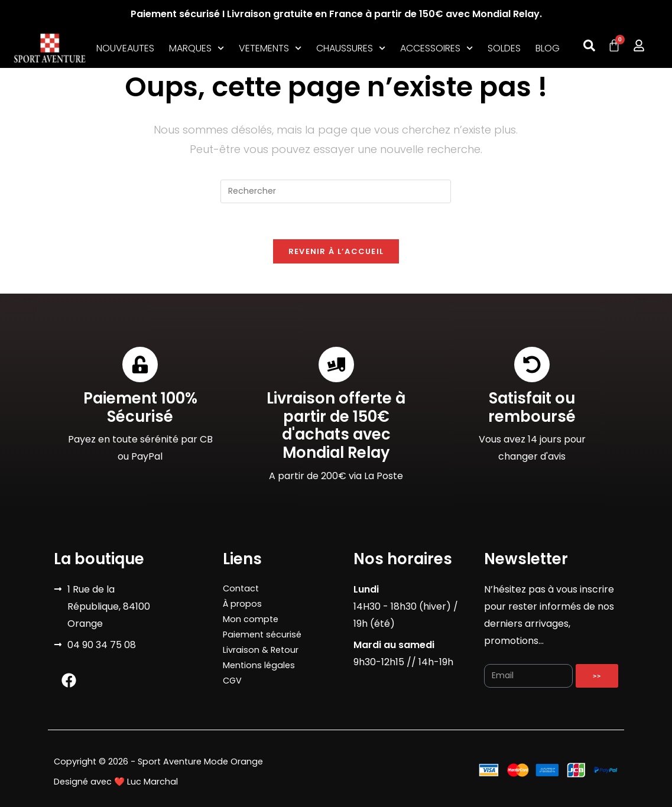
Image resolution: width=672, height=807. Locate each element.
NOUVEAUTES (125, 48)
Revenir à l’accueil (336, 251)
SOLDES (504, 48)
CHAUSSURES (351, 48)
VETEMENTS (270, 48)
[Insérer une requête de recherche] (336, 191)
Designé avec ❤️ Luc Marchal (116, 782)
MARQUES (197, 48)
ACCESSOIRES (436, 48)
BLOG (548, 48)
